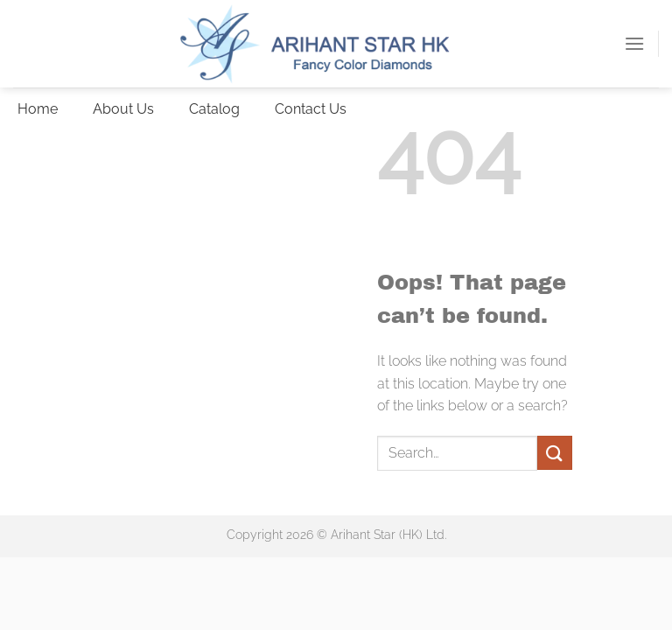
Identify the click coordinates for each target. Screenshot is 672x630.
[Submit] (555, 453)
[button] (634, 43)
